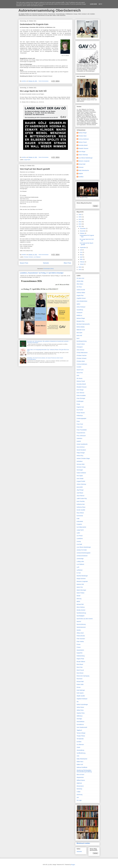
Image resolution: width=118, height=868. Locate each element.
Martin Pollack (81, 593)
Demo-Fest (80, 373)
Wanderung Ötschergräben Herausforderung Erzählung (84, 771)
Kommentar (80, 516)
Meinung (79, 599)
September (83, 248)
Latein (78, 533)
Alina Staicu (80, 284)
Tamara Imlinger (81, 733)
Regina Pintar (80, 659)
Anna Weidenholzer (82, 301)
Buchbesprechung (82, 341)
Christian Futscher (82, 355)
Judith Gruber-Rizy (82, 498)
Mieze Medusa (81, 607)
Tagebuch (79, 730)
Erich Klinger (82, 152)
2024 (80, 219)
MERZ (78, 601)
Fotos (78, 421)
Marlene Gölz (80, 584)
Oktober (82, 233)
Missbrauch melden (83, 843)
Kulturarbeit (80, 521)
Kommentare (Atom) (49, 269)
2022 (80, 224)
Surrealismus (80, 724)
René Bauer (80, 664)
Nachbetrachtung (81, 613)
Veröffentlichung (81, 753)
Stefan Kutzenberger (82, 704)
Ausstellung (80, 310)
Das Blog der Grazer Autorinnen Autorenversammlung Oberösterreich (50, 8)
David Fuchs (80, 370)
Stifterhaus (80, 716)
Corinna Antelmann (84, 139)
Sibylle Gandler (81, 696)
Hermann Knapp (81, 467)
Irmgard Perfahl (81, 481)
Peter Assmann (81, 639)
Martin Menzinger (81, 590)
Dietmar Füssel (83, 142)
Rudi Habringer (81, 690)
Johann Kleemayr (83, 155)
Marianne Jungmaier (84, 161)
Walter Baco (80, 762)
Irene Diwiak (80, 479)
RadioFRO (80, 653)
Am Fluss (79, 287)
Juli (81, 250)
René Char (80, 667)
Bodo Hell (79, 335)
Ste (78, 702)
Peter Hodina (80, 642)
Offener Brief (80, 633)
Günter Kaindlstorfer (82, 444)
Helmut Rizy (80, 456)
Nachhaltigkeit (81, 616)
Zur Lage (79, 800)
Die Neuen (80, 378)
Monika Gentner (81, 610)
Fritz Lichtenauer (81, 436)
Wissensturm (80, 786)
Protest (79, 647)
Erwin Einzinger (81, 398)
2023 (80, 222)
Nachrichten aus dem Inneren (85, 619)
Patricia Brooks (81, 636)
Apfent (78, 304)
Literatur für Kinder (82, 550)
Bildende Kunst (81, 330)
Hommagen (80, 470)
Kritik (78, 519)
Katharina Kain (81, 504)
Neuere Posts (24, 263)
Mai (81, 255)
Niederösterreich (81, 627)
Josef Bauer (80, 493)
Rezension (80, 679)
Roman (79, 687)
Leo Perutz (80, 536)
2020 (80, 267)
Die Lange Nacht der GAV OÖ (33, 91)
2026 (80, 215)
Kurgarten (79, 524)
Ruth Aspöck (80, 693)
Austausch (80, 313)
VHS (78, 756)
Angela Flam (80, 295)
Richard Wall (82, 164)
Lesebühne (80, 539)
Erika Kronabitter (81, 395)
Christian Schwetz (28, 257)
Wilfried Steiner (81, 780)
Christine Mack (82, 136)
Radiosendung (81, 656)
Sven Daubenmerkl (82, 727)
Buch (78, 338)
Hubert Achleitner (81, 473)
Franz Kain (80, 427)
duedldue (81, 177)
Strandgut (79, 719)
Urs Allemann (80, 745)
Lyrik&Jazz (80, 570)
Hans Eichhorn (81, 447)
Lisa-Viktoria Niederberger (86, 158)
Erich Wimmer (81, 393)
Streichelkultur (81, 722)
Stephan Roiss (81, 713)
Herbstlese (80, 461)
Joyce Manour (81, 496)
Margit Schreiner (81, 579)
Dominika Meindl (83, 145)
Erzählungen (80, 401)
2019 (80, 270)
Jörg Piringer (80, 490)
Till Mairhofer (80, 739)
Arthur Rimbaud (81, 307)
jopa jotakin (80, 487)
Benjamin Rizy (81, 321)
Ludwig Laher (80, 561)
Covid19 (79, 367)
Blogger (73, 865)
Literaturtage (80, 559)
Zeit (78, 797)
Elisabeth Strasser (83, 148)
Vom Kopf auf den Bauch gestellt (35, 169)
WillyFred (79, 783)
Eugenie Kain (80, 407)
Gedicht (79, 441)
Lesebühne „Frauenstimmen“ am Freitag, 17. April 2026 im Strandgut (42, 273)
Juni (81, 252)
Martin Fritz (80, 587)
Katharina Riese (81, 507)
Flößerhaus (80, 416)
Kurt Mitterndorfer (81, 527)
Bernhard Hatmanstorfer (83, 324)
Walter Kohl (80, 764)
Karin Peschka (81, 501)
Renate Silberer (81, 662)
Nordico (79, 630)
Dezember (83, 228)
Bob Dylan (80, 333)
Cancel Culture (81, 344)
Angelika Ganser (81, 298)
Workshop (79, 789)
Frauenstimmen (81, 433)
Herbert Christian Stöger (83, 458)
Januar (82, 264)
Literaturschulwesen (82, 556)
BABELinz (79, 315)
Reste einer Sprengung (83, 676)
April (81, 257)
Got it (100, 4)
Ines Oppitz (80, 476)
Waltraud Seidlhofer (82, 767)
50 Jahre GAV (80, 278)
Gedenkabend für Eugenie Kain (34, 24)
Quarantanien (80, 650)
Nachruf (79, 621)
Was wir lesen (80, 775)
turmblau (79, 742)
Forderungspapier (82, 418)
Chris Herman (80, 350)
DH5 (78, 376)
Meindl (78, 596)
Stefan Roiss (80, 710)
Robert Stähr (80, 684)
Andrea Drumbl (81, 290)
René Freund (80, 670)
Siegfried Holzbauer (82, 699)
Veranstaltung (80, 750)
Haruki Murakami (81, 450)
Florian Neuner (81, 413)
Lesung (79, 541)
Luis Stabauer (37, 257)
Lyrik (78, 567)
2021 (80, 226)
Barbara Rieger (83, 133)
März (82, 259)
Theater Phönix (81, 736)
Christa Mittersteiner (82, 353)
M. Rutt (79, 573)
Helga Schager (81, 453)
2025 (80, 217)
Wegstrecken (80, 777)
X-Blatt (79, 792)
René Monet (80, 673)
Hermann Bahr (81, 464)
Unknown (81, 167)
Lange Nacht (27, 160)
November (83, 231)
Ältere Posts (67, 263)
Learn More (93, 4)
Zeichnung (80, 795)
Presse (79, 644)
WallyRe (81, 174)
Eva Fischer (80, 410)
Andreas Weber (81, 293)
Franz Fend (80, 424)
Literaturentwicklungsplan (84, 553)
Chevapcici (80, 347)
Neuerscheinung (81, 624)
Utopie (78, 747)
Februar (82, 262)
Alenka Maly (80, 281)
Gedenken (80, 438)
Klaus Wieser (80, 513)
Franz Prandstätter (82, 430)
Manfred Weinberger (82, 576)
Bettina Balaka (81, 327)
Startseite (46, 263)
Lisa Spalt (79, 544)
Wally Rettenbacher (84, 170)
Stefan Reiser (80, 707)
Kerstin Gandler (81, 510)
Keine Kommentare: (44, 81)
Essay (78, 404)
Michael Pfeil (80, 604)
